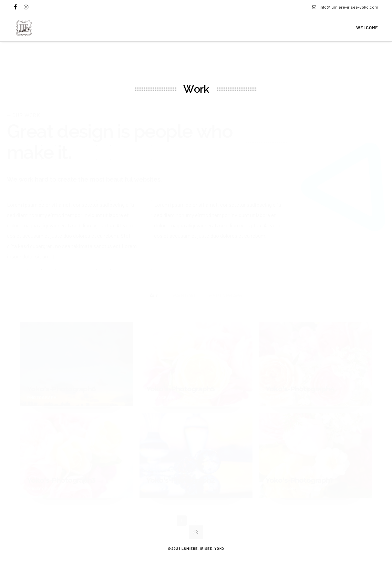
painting (184, 295)
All (154, 295)
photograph (226, 295)
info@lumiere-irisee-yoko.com (345, 7)
